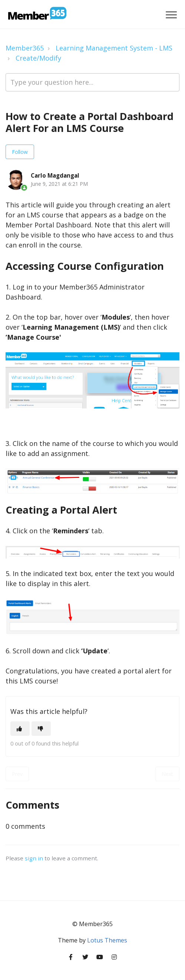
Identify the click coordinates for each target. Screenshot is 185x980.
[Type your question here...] (92, 82)
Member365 (25, 48)
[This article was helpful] (20, 729)
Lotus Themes (107, 940)
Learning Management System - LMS (114, 48)
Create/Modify (38, 58)
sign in (34, 858)
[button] (171, 15)
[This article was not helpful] (41, 729)
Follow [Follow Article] (20, 152)
